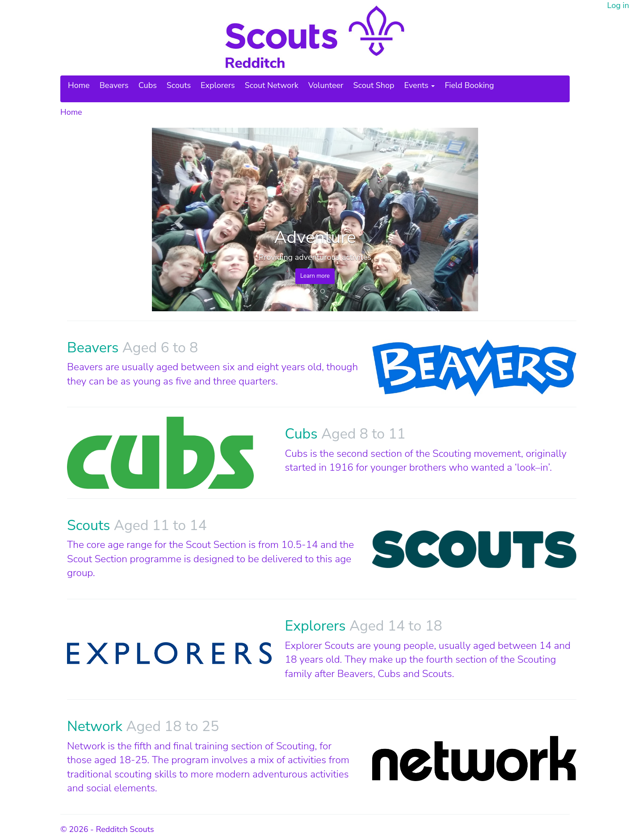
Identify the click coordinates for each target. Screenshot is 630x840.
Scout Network (272, 85)
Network (97, 726)
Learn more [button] (315, 276)
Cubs (148, 85)
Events (420, 85)
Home (79, 85)
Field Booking (469, 85)
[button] (176, 219)
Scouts (179, 85)
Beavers (114, 85)
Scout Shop (374, 85)
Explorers (218, 85)
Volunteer (326, 85)
